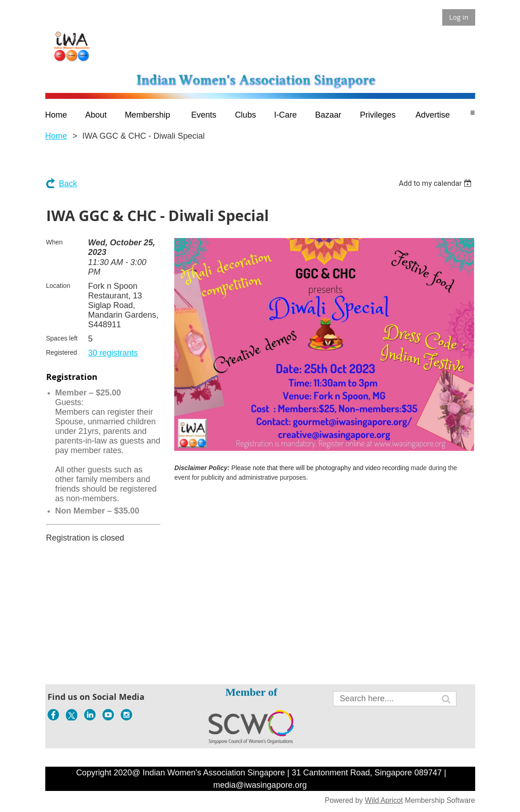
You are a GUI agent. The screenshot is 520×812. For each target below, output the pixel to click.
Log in (459, 17)
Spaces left (62, 338)
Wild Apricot (384, 800)
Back (68, 184)
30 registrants (113, 353)
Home (56, 136)
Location (58, 286)
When (55, 242)
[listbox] (437, 183)
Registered (62, 352)
